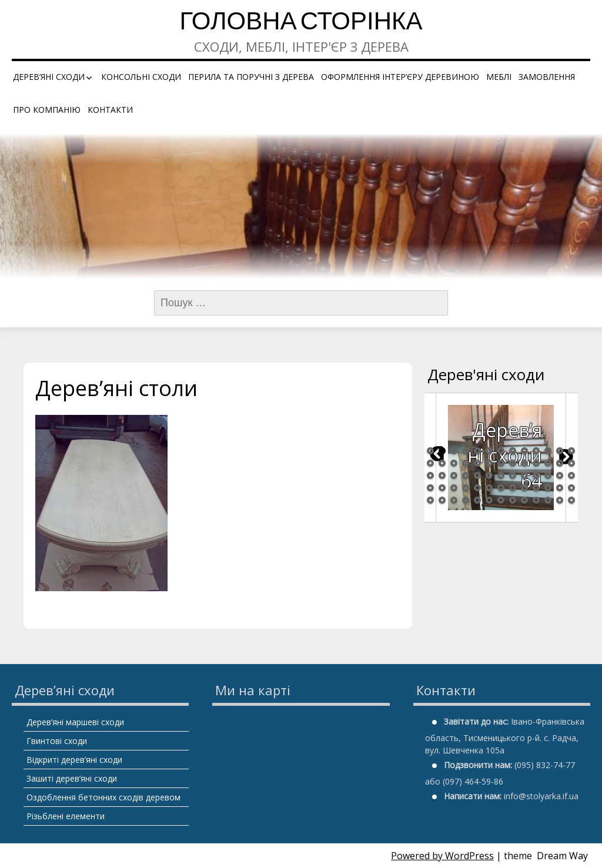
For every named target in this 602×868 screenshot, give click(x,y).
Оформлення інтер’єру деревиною (400, 77)
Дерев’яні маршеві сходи (75, 722)
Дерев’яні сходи (49, 77)
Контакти (110, 110)
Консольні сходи (141, 77)
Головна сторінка (301, 23)
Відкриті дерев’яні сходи (74, 760)
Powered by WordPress (442, 856)
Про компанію (47, 110)
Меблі (499, 77)
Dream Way (562, 856)
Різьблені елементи (66, 816)
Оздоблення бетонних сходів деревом (103, 797)
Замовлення (547, 77)
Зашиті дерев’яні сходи (72, 778)
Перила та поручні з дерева (251, 77)
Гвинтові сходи (57, 741)
